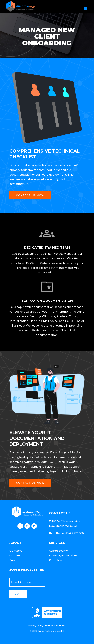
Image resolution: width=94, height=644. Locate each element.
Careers (15, 560)
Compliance (57, 560)
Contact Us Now (30, 195)
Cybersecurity (58, 551)
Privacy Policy (36, 626)
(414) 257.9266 (74, 533)
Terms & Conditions (55, 626)
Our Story (16, 551)
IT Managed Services (63, 555)
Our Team (16, 555)
